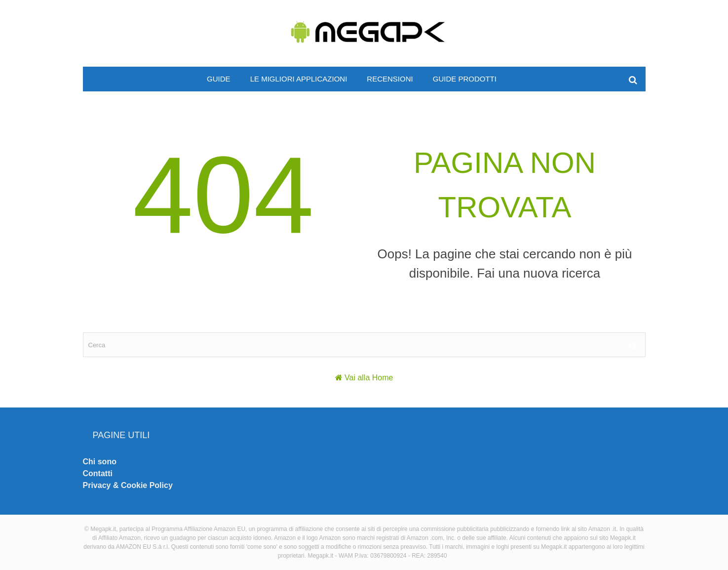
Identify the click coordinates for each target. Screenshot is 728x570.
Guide (219, 79)
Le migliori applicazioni (299, 79)
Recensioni (390, 79)
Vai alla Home (369, 378)
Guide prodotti (465, 79)
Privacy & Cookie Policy (128, 485)
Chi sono (100, 462)
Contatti (98, 473)
